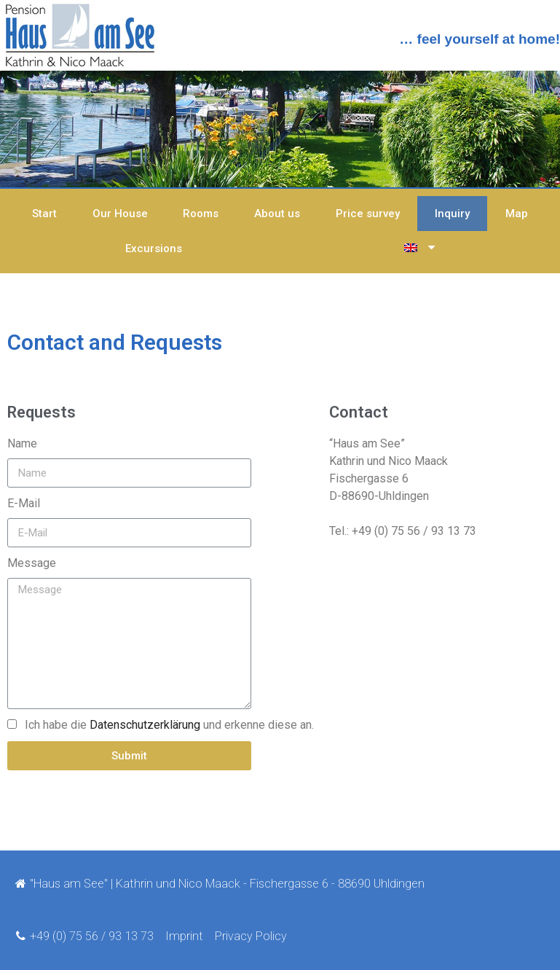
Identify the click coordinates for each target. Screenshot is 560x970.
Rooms (201, 214)
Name (22, 443)
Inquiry (452, 214)
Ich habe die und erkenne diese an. (169, 725)
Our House (120, 214)
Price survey (368, 214)
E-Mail (24, 503)
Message (32, 563)
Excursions (154, 249)
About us (277, 214)
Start (44, 214)
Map (517, 214)
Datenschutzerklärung (145, 725)
